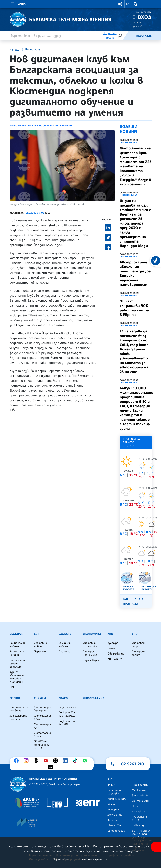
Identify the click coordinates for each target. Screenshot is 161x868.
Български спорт (138, 653)
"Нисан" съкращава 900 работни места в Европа (134, 308)
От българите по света (19, 709)
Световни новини (41, 645)
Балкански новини (65, 645)
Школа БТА (114, 825)
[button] (120, 4)
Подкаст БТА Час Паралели (67, 714)
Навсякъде (144, 36)
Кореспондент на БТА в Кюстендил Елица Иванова (41, 126)
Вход (145, 17)
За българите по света (18, 718)
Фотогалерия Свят (43, 718)
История (113, 810)
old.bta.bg (138, 825)
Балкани (65, 634)
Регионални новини (17, 653)
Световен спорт (138, 645)
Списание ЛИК (141, 801)
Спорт (137, 634)
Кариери (113, 820)
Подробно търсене (110, 35)
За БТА (112, 785)
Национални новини (17, 645)
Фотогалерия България (43, 709)
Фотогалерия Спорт (43, 735)
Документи (115, 815)
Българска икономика (90, 653)
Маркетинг (139, 790)
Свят (38, 634)
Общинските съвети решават (18, 664)
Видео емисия (67, 707)
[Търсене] (120, 35)
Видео (63, 698)
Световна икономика (90, 645)
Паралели (40, 652)
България (17, 634)
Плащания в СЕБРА (140, 819)
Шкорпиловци (116, 831)
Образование (116, 654)
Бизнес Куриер (92, 660)
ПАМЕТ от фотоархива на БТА (42, 745)
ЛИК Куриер (115, 659)
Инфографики (94, 698)
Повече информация (92, 859)
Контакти (139, 812)
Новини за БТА (117, 799)
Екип (135, 806)
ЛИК (110, 634)
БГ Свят (15, 698)
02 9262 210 (133, 764)
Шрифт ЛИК (140, 785)
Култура (113, 643)
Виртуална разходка (115, 792)
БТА (110, 779)
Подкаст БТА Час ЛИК (67, 723)
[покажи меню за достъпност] (156, 847)
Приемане (62, 859)
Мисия (112, 804)
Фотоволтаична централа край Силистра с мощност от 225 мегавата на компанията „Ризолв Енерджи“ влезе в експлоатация (136, 166)
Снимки (40, 698)
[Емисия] (129, 36)
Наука (111, 648)
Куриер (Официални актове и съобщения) (17, 677)
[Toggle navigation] (18, 4)
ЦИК (12, 687)
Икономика (33, 49)
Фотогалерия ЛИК (43, 726)
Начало (14, 50)
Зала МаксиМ (140, 796)
